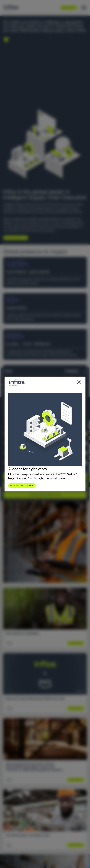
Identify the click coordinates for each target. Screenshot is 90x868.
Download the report (21, 485)
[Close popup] (79, 383)
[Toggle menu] (84, 8)
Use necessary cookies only (45, 494)
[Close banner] (85, 371)
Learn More (74, 643)
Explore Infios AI (14, 238)
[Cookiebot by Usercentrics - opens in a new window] (65, 371)
